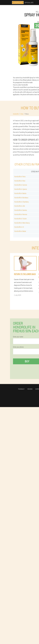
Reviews (30, 389)
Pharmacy (21, 389)
